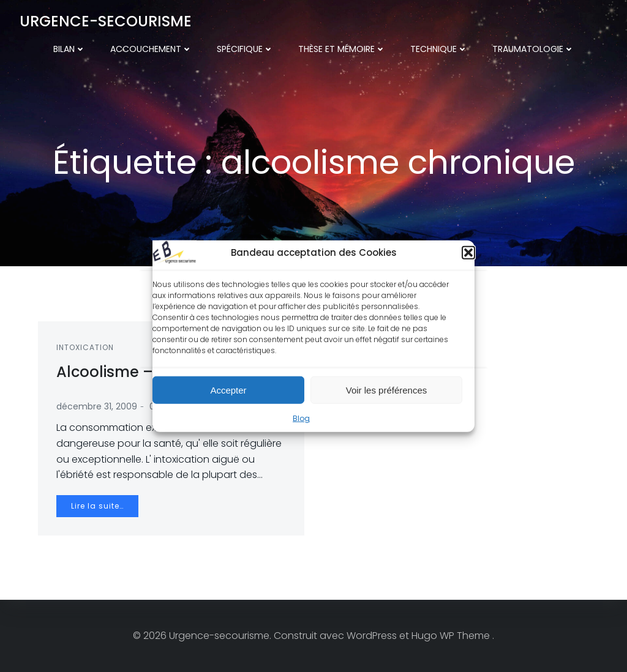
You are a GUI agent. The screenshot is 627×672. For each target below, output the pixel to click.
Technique (439, 49)
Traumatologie (533, 49)
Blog (301, 418)
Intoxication (85, 347)
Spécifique (245, 49)
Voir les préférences (387, 390)
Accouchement (151, 49)
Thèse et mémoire (342, 49)
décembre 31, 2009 (97, 406)
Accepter (228, 390)
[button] (468, 253)
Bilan (69, 49)
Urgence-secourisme (106, 21)
